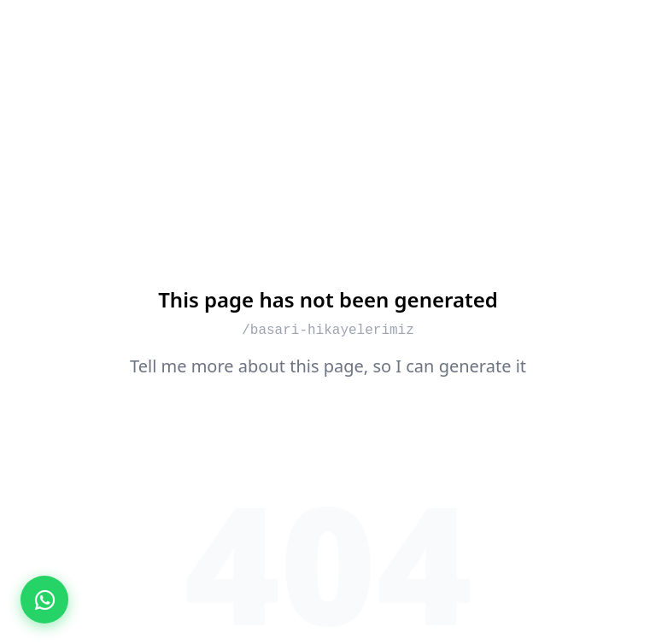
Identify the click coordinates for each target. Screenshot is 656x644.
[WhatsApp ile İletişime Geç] (44, 600)
